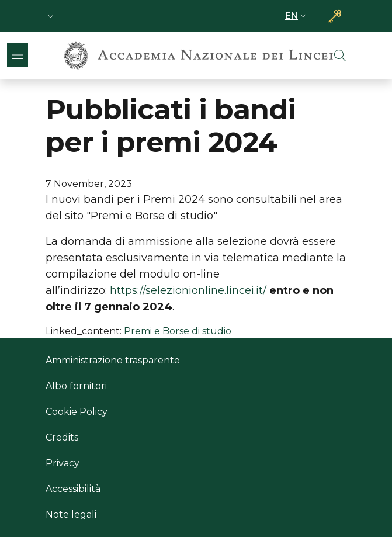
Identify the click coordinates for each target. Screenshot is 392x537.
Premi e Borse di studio (178, 331)
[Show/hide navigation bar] (18, 55)
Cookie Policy (77, 412)
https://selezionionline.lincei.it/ (188, 290)
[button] (51, 16)
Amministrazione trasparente (113, 360)
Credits (62, 437)
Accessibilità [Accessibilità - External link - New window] (73, 489)
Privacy (63, 463)
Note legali (71, 515)
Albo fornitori (76, 386)
